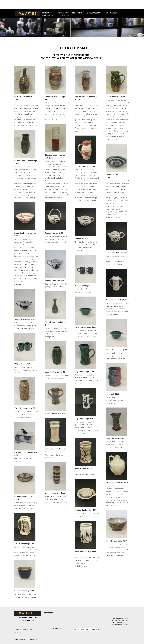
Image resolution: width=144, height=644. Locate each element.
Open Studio (77, 13)
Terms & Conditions (81, 629)
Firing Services (111, 13)
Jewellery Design (93, 13)
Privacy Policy (94, 629)
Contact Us (65, 16)
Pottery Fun (63, 13)
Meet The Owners (49, 16)
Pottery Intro (48, 13)
